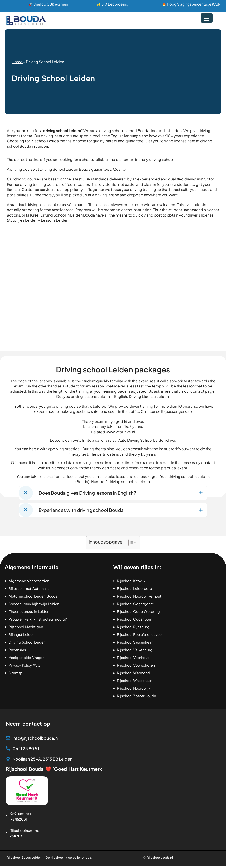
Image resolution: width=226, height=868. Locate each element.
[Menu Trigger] (207, 18)
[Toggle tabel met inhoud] (130, 545)
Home (17, 62)
